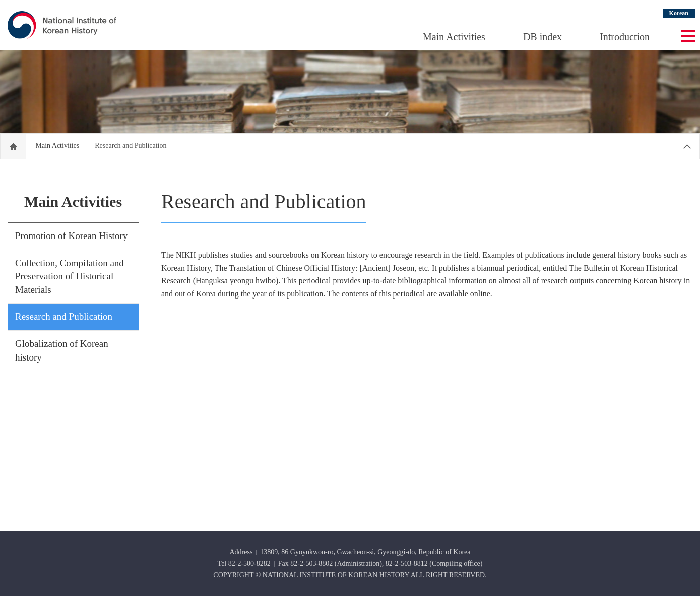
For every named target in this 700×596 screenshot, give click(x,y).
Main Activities (454, 37)
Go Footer (0, 0)
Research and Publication (64, 316)
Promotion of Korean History (71, 236)
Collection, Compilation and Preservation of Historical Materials (70, 276)
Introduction (625, 37)
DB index (543, 37)
